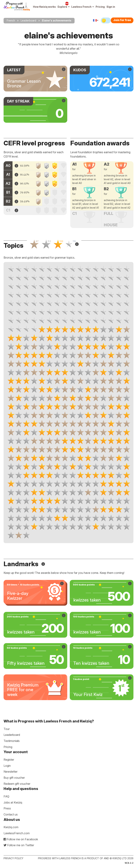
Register (9, 760)
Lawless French (83, 7)
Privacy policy (13, 858)
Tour (7, 729)
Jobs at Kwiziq (13, 802)
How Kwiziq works (44, 7)
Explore (64, 7)
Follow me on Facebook (21, 839)
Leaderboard (28, 20)
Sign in (111, 7)
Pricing (100, 7)
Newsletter (11, 772)
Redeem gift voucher (17, 784)
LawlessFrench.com (17, 833)
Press (7, 808)
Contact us (11, 814)
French (11, 20)
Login (7, 766)
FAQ (6, 796)
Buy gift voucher (14, 778)
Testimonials (12, 741)
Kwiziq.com (11, 827)
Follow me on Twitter (19, 845)
